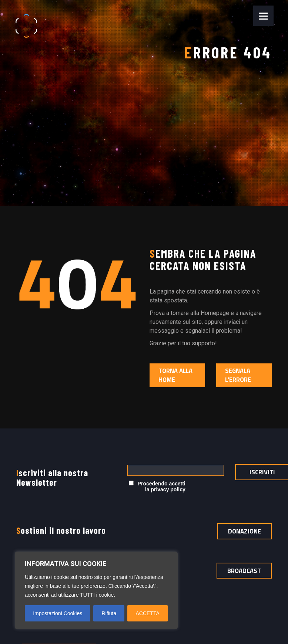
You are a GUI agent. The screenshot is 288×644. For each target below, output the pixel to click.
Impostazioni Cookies (58, 613)
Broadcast (244, 571)
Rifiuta (109, 613)
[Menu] (263, 16)
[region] (96, 590)
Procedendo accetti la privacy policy (157, 487)
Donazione (245, 531)
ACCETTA (148, 613)
